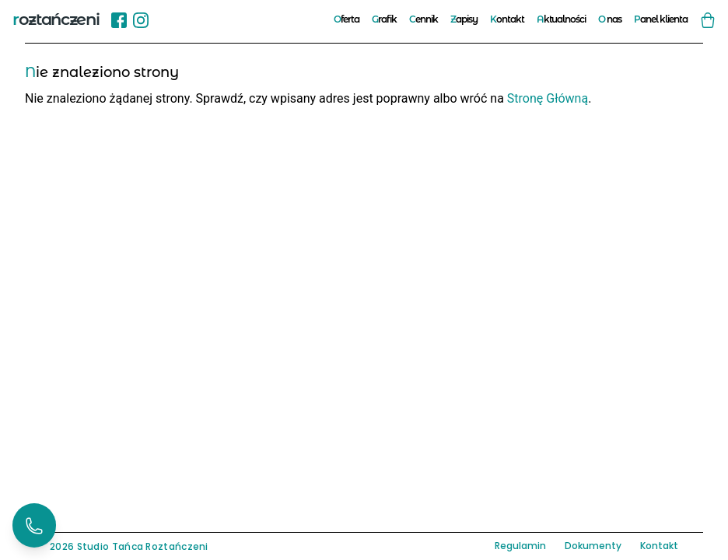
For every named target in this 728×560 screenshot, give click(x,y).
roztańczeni (56, 19)
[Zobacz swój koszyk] (708, 19)
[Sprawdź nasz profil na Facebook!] (119, 19)
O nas (610, 19)
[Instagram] (141, 19)
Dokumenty (593, 546)
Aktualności (562, 19)
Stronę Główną (548, 98)
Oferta (346, 19)
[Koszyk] (708, 19)
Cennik (423, 19)
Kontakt (507, 19)
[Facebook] (119, 19)
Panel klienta (661, 19)
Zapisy (464, 19)
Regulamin (520, 546)
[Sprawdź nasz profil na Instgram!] (141, 19)
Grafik (384, 19)
